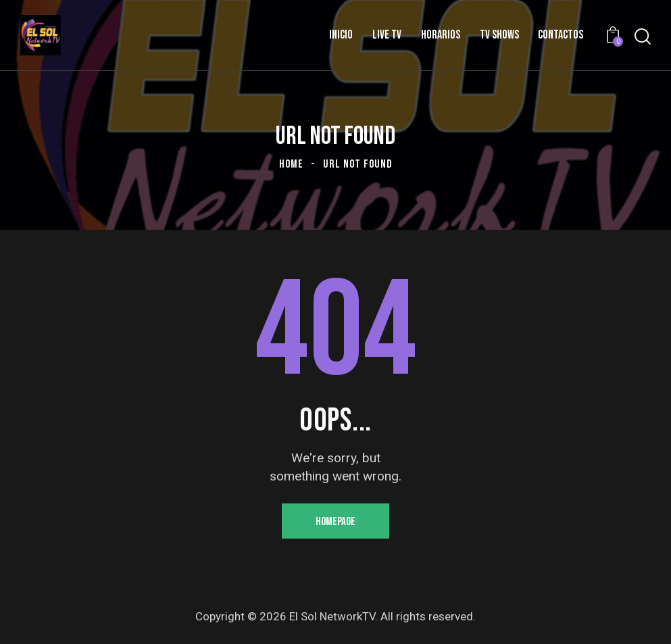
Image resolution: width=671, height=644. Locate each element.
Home (291, 164)
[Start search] (643, 37)
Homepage (335, 522)
